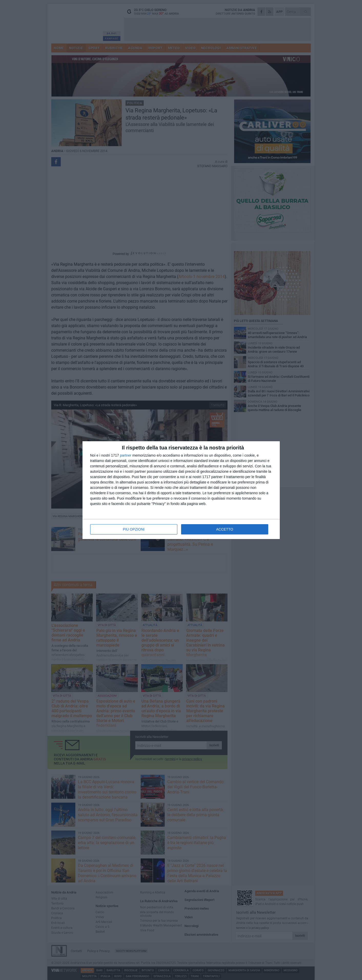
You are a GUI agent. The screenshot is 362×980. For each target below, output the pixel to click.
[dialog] (181, 490)
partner (126, 455)
